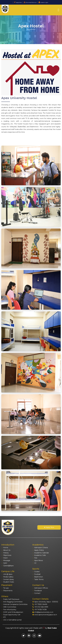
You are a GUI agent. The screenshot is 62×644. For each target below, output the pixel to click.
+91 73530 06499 (40, 604)
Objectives (6, 555)
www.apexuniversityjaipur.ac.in (45, 615)
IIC (34, 563)
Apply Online (38, 550)
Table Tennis (38, 579)
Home (5, 548)
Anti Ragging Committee (12, 602)
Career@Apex (7, 566)
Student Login (43, 2)
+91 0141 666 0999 (40, 607)
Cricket (36, 572)
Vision (4, 558)
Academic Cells (39, 555)
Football (36, 574)
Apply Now (18, 2)
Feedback (37, 591)
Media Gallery (7, 577)
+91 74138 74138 (39, 610)
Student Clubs (8, 582)
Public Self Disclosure (10, 599)
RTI (4, 617)
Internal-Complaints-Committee (14, 604)
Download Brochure (30, 2)
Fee (35, 558)
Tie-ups (5, 588)
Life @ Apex (7, 574)
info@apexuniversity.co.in (43, 612)
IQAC (4, 563)
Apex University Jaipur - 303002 (45, 602)
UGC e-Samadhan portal (11, 620)
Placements (7, 591)
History (5, 553)
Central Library (8, 579)
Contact (36, 593)
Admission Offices (40, 588)
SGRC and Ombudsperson (12, 612)
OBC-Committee (9, 607)
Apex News (38, 560)
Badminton (38, 577)
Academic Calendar (41, 553)
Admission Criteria (40, 548)
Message (6, 560)
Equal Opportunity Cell (11, 615)
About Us (6, 550)
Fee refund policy (9, 610)
